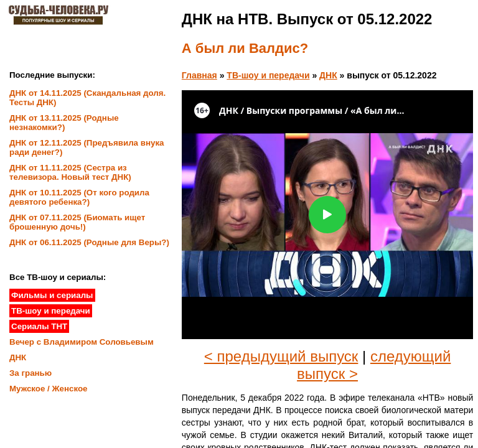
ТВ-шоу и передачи (268, 75)
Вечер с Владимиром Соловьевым (82, 342)
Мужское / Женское (49, 389)
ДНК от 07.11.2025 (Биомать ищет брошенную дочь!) (77, 222)
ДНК (328, 75)
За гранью (30, 373)
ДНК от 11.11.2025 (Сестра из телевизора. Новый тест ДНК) (70, 172)
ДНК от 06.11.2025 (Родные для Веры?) (89, 242)
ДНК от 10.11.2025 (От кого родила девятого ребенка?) (79, 197)
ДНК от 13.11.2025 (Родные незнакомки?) (64, 123)
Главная (199, 75)
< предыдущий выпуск (281, 356)
